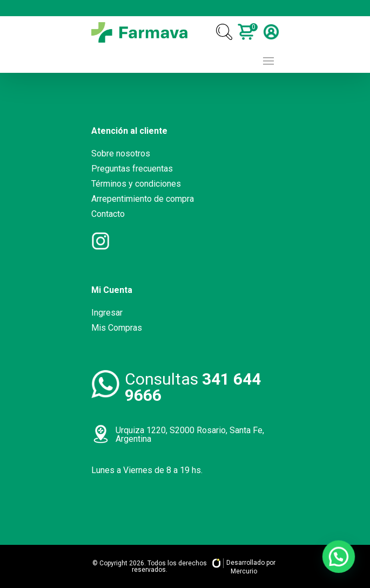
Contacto (108, 214)
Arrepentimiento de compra (143, 199)
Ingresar (107, 313)
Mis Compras (117, 328)
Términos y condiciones (136, 184)
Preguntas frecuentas (132, 169)
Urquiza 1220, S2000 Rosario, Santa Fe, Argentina (190, 435)
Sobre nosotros (121, 153)
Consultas (193, 387)
